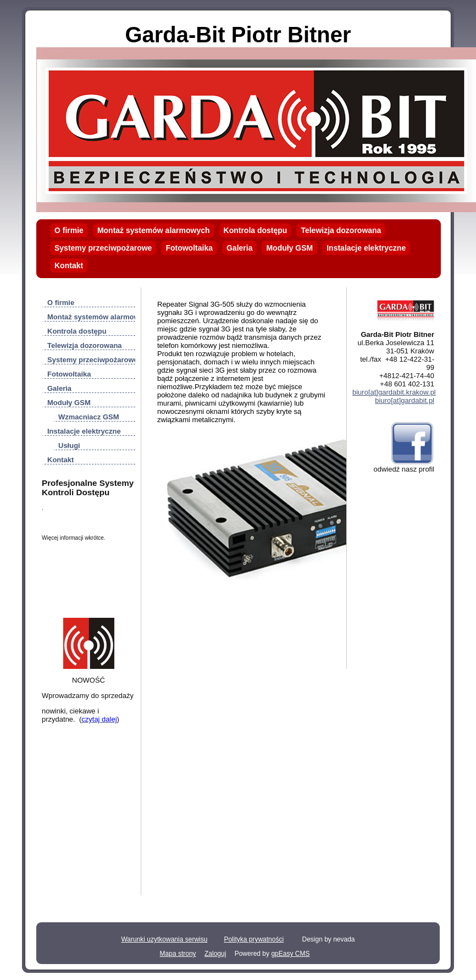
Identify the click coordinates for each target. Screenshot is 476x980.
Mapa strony (178, 954)
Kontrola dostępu (256, 230)
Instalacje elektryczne (366, 248)
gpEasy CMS (290, 954)
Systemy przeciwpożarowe (103, 248)
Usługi (69, 445)
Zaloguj (215, 954)
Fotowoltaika (189, 248)
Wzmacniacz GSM (89, 417)
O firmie (69, 230)
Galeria (239, 248)
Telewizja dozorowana (341, 230)
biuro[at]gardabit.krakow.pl (394, 392)
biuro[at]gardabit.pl (405, 400)
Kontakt (69, 265)
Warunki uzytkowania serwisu (164, 939)
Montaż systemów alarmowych (154, 230)
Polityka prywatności (254, 939)
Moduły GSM (289, 248)
